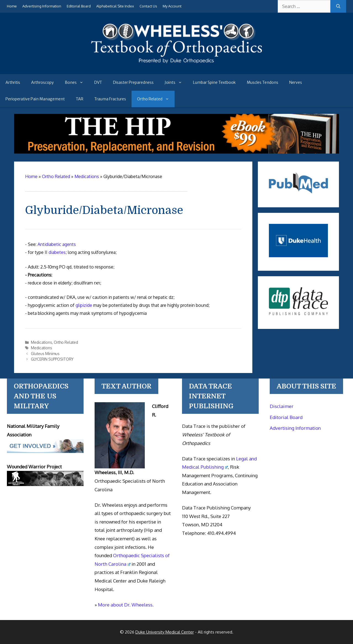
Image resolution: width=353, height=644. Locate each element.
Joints (176, 82)
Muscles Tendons (263, 82)
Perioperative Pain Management (35, 99)
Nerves (296, 82)
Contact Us (148, 6)
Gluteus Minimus (45, 354)
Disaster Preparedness (133, 82)
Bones (77, 82)
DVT (98, 82)
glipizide (84, 305)
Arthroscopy (42, 82)
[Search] (338, 6)
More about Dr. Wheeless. (126, 605)
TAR (80, 99)
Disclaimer (282, 406)
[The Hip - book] (177, 152)
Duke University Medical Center (165, 632)
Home (12, 6)
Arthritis (13, 82)
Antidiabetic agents (57, 244)
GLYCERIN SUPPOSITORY (52, 359)
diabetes (57, 252)
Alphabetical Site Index (115, 6)
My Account (172, 6)
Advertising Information (42, 6)
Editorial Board (79, 6)
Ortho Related (156, 99)
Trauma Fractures (110, 99)
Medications (42, 342)
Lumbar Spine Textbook (214, 82)
